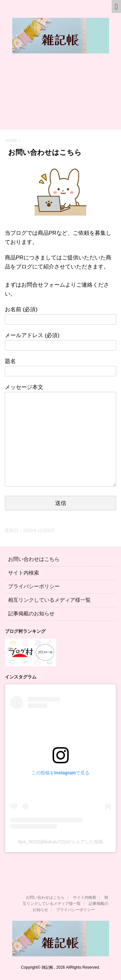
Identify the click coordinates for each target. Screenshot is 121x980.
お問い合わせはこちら (34, 559)
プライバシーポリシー (34, 586)
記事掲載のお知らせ (31, 614)
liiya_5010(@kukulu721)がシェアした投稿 (60, 842)
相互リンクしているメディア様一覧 (49, 600)
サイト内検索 (24, 573)
